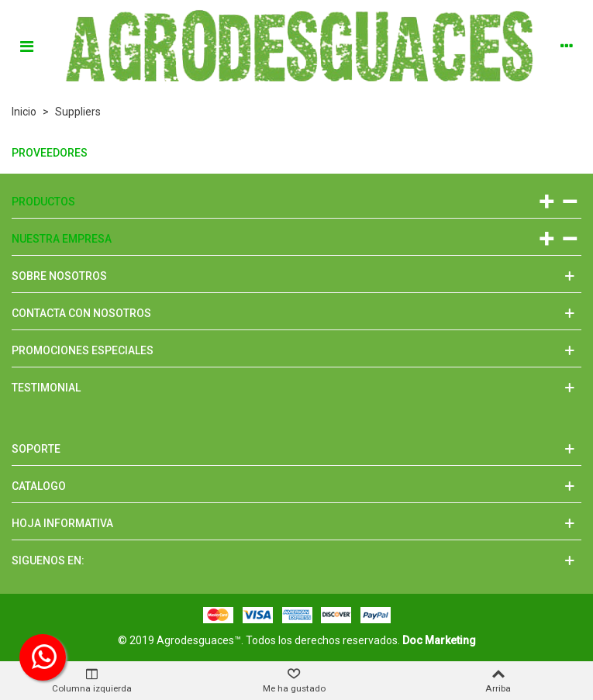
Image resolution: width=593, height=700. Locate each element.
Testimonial (46, 388)
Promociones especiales (83, 350)
